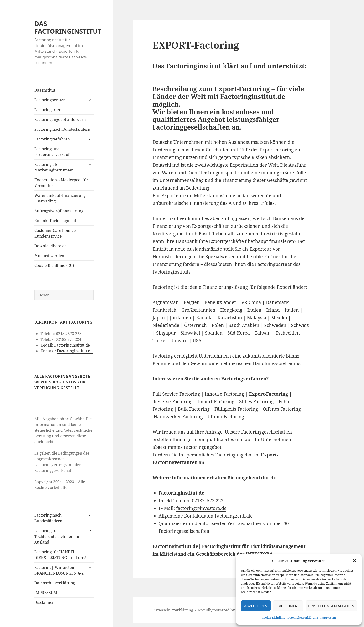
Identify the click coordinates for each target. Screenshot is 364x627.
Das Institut (45, 90)
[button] (354, 561)
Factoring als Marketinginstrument (54, 167)
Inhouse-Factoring (224, 394)
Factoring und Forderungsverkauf (52, 152)
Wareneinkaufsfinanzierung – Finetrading (62, 198)
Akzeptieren (256, 606)
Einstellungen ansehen (331, 606)
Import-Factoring (216, 402)
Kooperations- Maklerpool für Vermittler (61, 183)
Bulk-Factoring (194, 409)
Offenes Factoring (282, 409)
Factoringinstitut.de (75, 351)
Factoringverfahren (52, 139)
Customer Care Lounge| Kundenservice (56, 233)
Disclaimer (44, 602)
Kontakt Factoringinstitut (57, 221)
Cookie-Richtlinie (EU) (54, 265)
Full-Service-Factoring (176, 394)
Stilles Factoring (256, 402)
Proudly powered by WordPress (227, 610)
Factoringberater (50, 100)
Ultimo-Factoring (226, 417)
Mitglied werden (49, 256)
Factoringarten (48, 110)
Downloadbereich (51, 246)
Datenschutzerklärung (303, 618)
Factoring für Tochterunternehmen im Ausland (57, 536)
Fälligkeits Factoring (236, 409)
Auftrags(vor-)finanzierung (59, 211)
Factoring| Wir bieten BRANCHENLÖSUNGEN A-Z (59, 570)
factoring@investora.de (201, 508)
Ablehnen (288, 606)
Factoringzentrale (234, 516)
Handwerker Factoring (178, 417)
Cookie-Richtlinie (273, 618)
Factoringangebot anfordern (60, 119)
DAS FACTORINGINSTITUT (68, 27)
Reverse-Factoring (173, 402)
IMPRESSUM (46, 593)
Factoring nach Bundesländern (62, 129)
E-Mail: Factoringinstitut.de (65, 345)
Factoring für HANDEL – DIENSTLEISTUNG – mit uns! (60, 555)
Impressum (328, 618)
